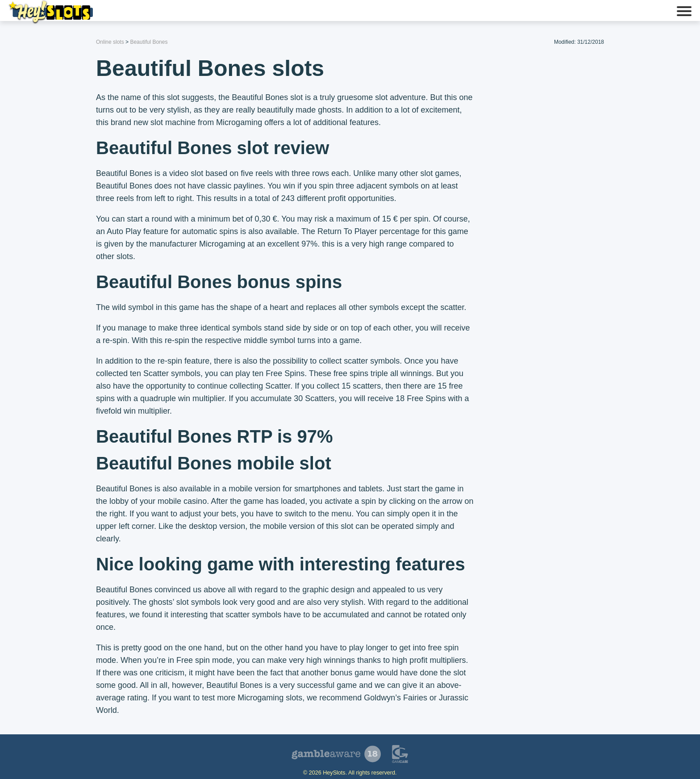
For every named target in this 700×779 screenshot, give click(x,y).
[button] (684, 12)
